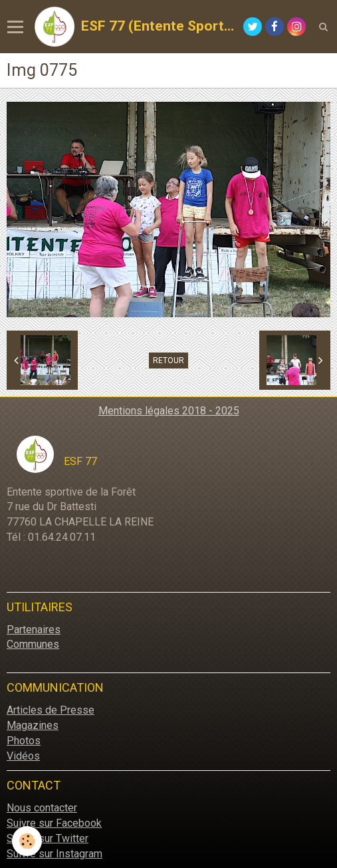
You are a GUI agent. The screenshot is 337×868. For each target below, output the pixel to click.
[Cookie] (27, 841)
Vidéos (23, 756)
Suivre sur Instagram (55, 854)
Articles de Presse (51, 710)
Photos (24, 741)
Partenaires (34, 630)
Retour (168, 361)
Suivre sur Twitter (48, 838)
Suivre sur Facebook (54, 823)
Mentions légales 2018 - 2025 (169, 411)
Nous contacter (42, 808)
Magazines (33, 725)
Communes (33, 644)
